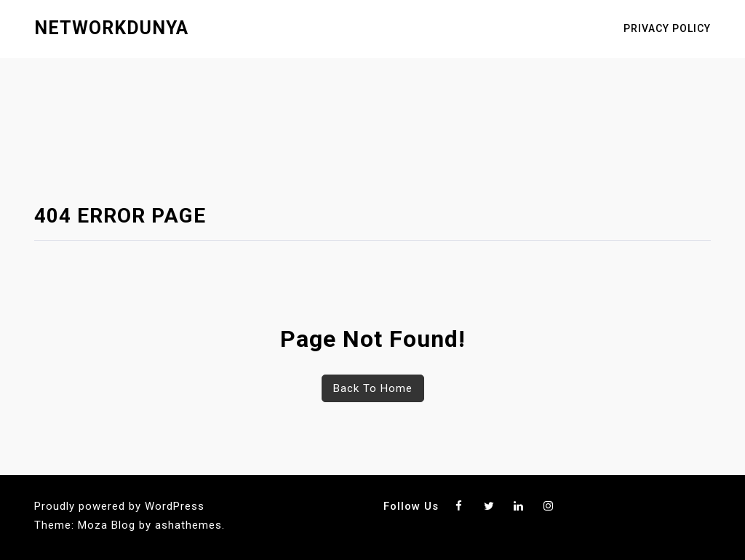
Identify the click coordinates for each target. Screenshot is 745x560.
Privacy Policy (667, 28)
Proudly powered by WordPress (119, 506)
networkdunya (111, 28)
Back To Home (373, 388)
